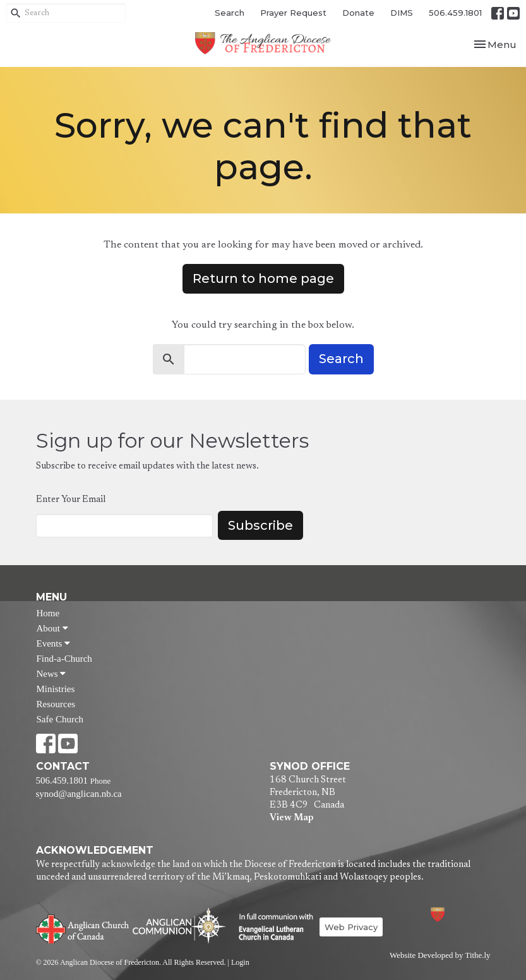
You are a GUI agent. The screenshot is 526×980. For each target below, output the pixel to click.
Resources (56, 704)
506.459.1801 (455, 13)
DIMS (402, 13)
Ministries (56, 689)
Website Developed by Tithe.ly (440, 955)
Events (54, 643)
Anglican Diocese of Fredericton (454, 915)
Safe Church (60, 719)
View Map (291, 818)
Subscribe (260, 525)
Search (230, 13)
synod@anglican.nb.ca (79, 794)
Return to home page (263, 278)
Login (240, 962)
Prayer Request (293, 13)
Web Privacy (351, 927)
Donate (358, 13)
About (52, 628)
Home (48, 613)
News (51, 674)
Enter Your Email (71, 500)
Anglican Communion (179, 925)
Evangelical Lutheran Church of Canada (271, 928)
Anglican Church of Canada (83, 928)
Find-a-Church (64, 659)
